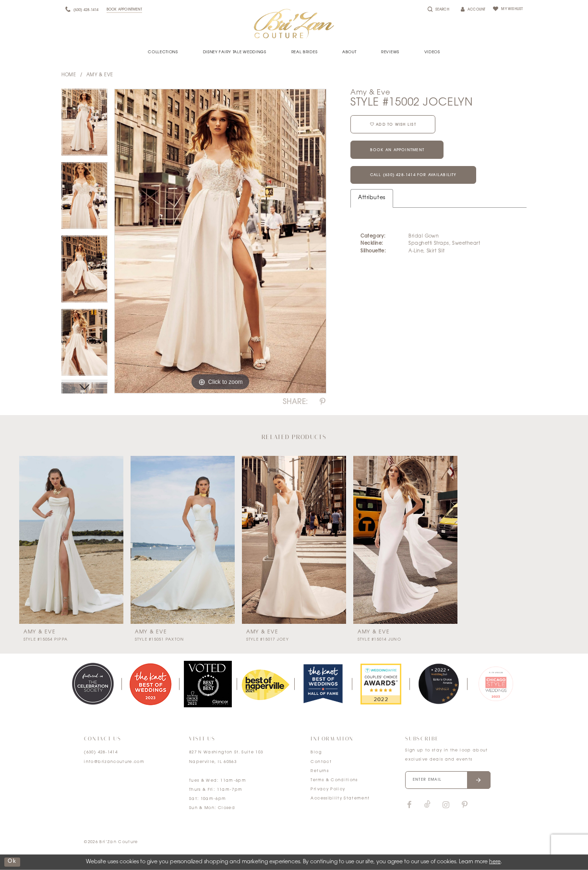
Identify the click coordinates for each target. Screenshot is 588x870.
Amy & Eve (100, 75)
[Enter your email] (448, 780)
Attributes (372, 199)
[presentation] (71, 540)
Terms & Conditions (334, 780)
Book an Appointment (399, 151)
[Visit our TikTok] (427, 805)
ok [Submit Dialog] (12, 862)
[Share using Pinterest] (323, 402)
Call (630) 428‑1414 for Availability (415, 176)
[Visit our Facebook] (409, 805)
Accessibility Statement (340, 798)
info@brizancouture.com (114, 762)
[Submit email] (480, 780)
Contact (321, 762)
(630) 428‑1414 (101, 752)
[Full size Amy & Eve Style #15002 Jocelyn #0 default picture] (220, 241)
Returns (319, 771)
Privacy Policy (328, 789)
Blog (316, 752)
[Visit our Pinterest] (465, 805)
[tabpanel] (85, 125)
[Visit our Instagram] (445, 805)
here (495, 862)
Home (69, 75)
